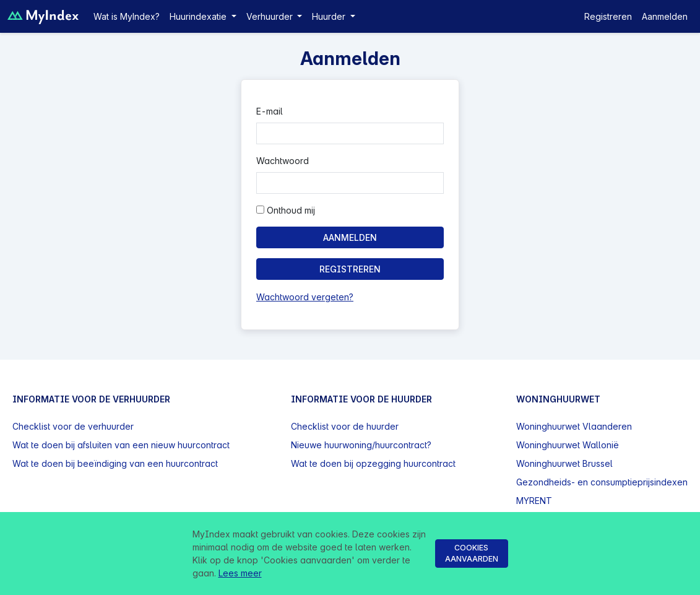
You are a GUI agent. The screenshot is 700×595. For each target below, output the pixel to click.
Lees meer (240, 573)
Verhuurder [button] (271, 16)
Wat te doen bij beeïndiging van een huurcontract (115, 463)
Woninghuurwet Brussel (564, 463)
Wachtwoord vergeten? (305, 297)
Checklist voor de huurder (345, 426)
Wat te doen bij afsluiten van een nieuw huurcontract (121, 445)
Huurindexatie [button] (199, 16)
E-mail (270, 111)
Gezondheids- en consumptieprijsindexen (602, 482)
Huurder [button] (330, 16)
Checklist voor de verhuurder (73, 426)
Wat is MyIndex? (127, 16)
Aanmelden (665, 16)
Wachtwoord (283, 161)
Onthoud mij (286, 210)
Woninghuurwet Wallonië (568, 445)
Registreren (608, 16)
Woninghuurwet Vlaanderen (574, 426)
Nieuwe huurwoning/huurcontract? (361, 445)
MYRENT (534, 501)
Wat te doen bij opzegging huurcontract (373, 463)
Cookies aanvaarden (472, 553)
